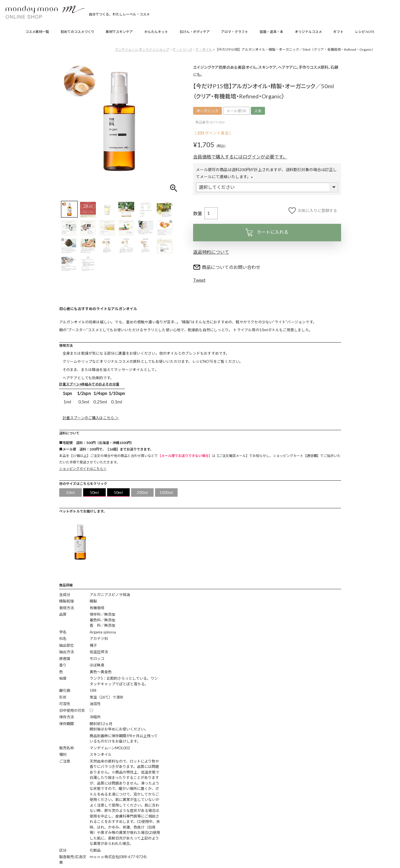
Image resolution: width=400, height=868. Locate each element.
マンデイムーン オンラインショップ (142, 49)
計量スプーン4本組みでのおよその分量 (89, 384)
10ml (70, 492)
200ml (142, 492)
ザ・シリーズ (182, 49)
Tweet (199, 280)
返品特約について (211, 252)
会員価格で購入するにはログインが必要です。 (240, 157)
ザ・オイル (204, 49)
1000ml (166, 492)
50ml (94, 492)
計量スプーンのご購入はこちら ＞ (91, 418)
